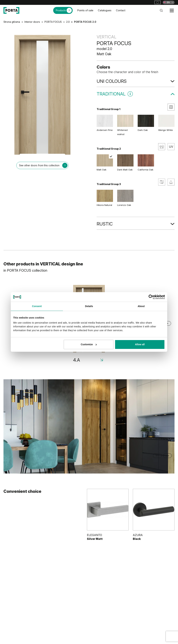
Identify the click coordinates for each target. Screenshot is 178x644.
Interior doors (32, 22)
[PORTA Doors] (11, 10)
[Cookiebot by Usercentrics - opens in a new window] (150, 297)
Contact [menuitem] (121, 10)
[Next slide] (167, 456)
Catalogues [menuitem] (105, 10)
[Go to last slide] (157, 456)
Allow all (140, 344)
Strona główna (12, 22)
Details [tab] (89, 306)
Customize (89, 344)
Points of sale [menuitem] (85, 10)
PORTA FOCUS (53, 22)
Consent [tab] (37, 306)
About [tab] (141, 306)
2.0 (68, 22)
